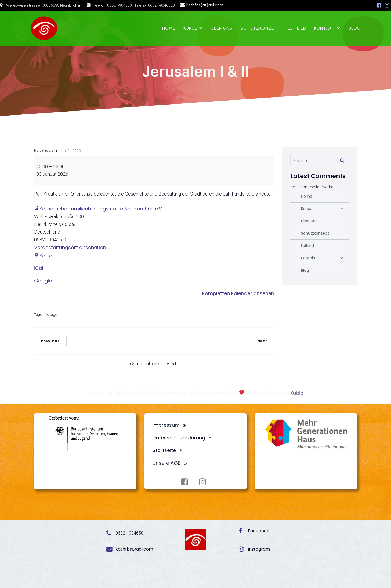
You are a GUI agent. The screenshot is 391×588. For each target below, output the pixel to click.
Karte (43, 256)
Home (169, 28)
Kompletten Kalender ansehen (238, 293)
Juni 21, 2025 (70, 151)
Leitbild (297, 28)
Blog (355, 28)
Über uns (222, 28)
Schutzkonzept (260, 28)
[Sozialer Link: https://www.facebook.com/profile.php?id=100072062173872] (379, 5)
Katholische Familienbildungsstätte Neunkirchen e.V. (98, 209)
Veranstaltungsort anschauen (70, 247)
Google (43, 281)
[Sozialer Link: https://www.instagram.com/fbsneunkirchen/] (387, 5)
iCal (39, 268)
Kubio (297, 393)
